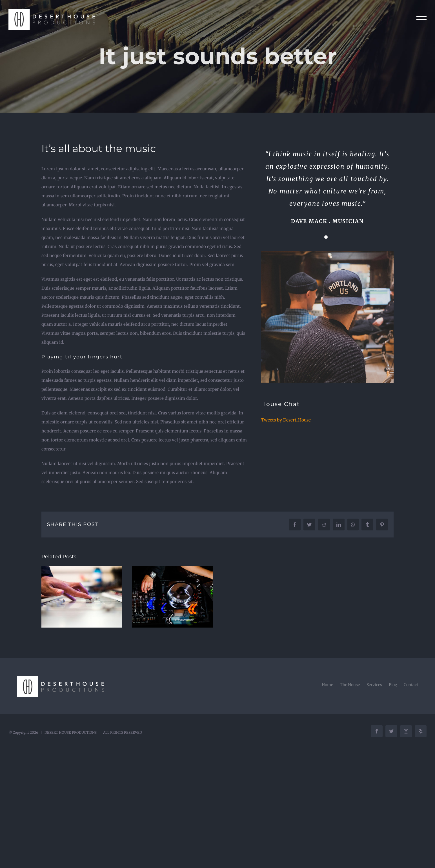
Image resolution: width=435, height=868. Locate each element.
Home (327, 685)
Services (374, 685)
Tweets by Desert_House (286, 420)
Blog (393, 685)
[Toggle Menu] (422, 19)
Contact (411, 685)
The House (350, 685)
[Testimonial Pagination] (326, 237)
